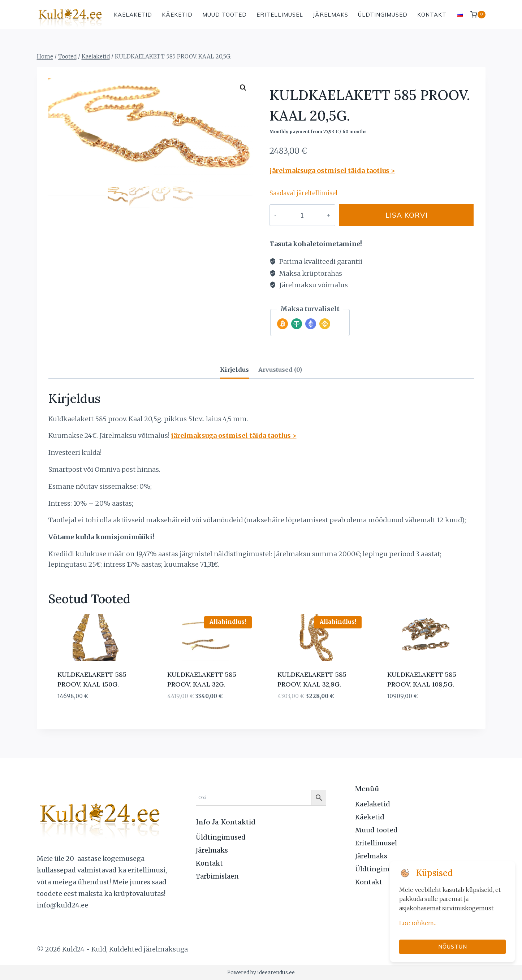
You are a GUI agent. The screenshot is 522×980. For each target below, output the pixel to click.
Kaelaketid (133, 15)
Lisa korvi (399, 215)
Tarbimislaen (217, 876)
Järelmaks (331, 15)
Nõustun (453, 947)
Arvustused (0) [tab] (280, 370)
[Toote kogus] (294, 215)
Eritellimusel (280, 15)
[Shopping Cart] (478, 15)
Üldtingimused (383, 15)
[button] (243, 88)
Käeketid (177, 15)
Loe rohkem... (418, 923)
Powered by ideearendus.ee (261, 972)
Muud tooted (225, 15)
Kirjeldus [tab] (234, 370)
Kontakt (432, 15)
